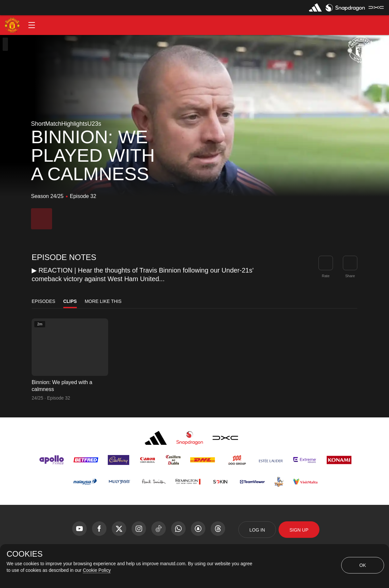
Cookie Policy (97, 570)
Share (350, 276)
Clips (70, 301)
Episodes (44, 301)
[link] (350, 263)
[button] (32, 25)
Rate (326, 276)
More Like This (103, 301)
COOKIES (25, 554)
